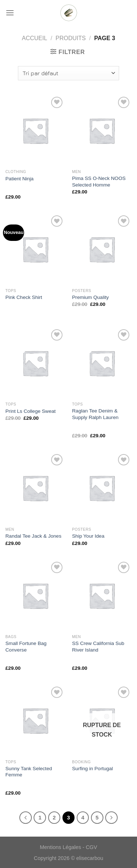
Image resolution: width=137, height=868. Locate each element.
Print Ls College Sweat (31, 411)
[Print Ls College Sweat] (35, 363)
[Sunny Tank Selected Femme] (35, 720)
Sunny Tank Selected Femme (29, 772)
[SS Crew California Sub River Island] (102, 596)
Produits (71, 38)
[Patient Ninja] (35, 130)
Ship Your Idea (88, 536)
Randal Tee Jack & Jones (33, 536)
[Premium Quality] (102, 249)
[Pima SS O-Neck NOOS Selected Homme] (102, 130)
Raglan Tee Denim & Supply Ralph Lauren (95, 414)
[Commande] (68, 73)
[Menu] (10, 13)
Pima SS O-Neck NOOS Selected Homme (99, 182)
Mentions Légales (60, 847)
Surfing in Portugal (92, 769)
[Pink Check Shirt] (35, 249)
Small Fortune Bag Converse (26, 647)
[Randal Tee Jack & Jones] (35, 488)
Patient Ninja (20, 179)
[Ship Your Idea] (102, 488)
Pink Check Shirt (24, 297)
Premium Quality (90, 297)
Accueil (35, 38)
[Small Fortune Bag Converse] (35, 596)
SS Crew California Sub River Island (98, 647)
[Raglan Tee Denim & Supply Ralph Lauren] (102, 363)
